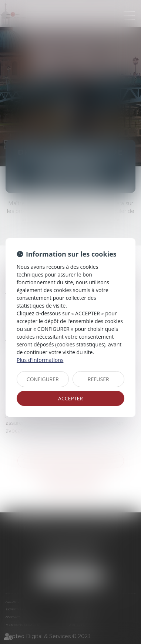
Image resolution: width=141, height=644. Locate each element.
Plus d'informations (40, 360)
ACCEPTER (70, 398)
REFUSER (98, 379)
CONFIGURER (43, 379)
